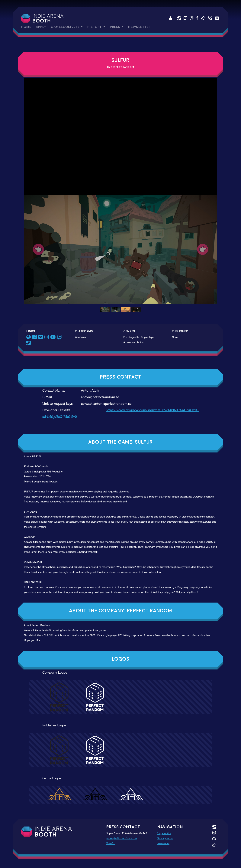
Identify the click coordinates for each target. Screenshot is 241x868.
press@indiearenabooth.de (122, 838)
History (95, 27)
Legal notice (164, 833)
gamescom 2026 (65, 27)
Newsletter (139, 27)
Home (26, 27)
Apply (41, 27)
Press (115, 27)
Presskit (111, 843)
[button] (38, 249)
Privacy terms (165, 838)
